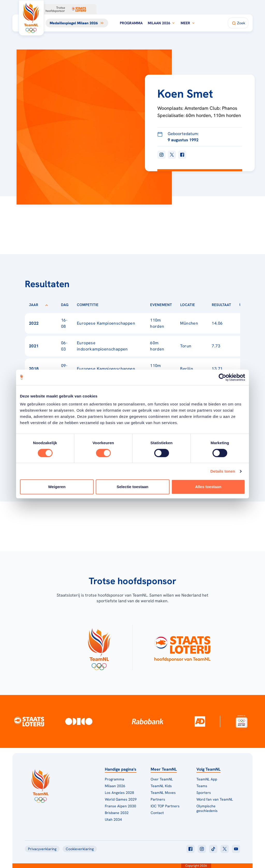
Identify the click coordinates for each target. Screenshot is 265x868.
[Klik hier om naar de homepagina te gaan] (31, 18)
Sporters (204, 793)
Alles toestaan (208, 487)
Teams (202, 786)
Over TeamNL (162, 779)
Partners (158, 799)
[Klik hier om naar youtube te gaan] (236, 849)
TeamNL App (207, 779)
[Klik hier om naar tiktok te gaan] (213, 849)
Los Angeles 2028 (119, 793)
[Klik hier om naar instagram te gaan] (202, 849)
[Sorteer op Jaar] (47, 305)
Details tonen (223, 471)
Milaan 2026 (162, 23)
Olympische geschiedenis (207, 808)
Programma (131, 23)
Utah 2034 (113, 819)
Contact (157, 813)
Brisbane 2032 (117, 813)
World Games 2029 (121, 799)
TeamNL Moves (163, 793)
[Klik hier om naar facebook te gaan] (190, 849)
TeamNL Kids (161, 786)
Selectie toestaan (133, 487)
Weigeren (57, 487)
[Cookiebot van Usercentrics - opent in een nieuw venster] (222, 377)
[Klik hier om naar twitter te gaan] (225, 849)
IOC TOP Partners (165, 806)
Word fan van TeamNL (215, 799)
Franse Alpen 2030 (120, 806)
